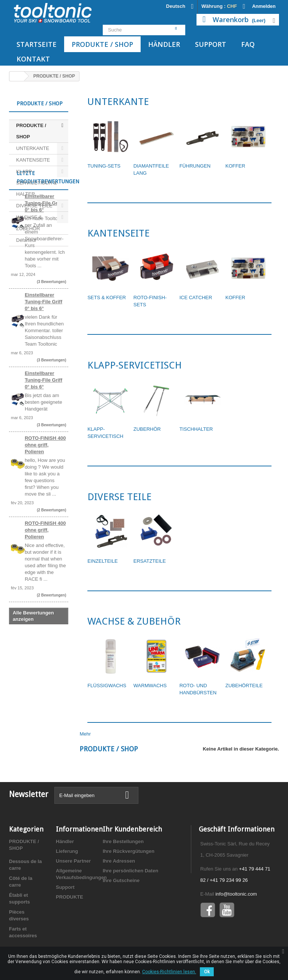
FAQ (248, 44)
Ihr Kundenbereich (132, 829)
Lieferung (67, 851)
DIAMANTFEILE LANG (151, 169)
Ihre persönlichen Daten (130, 871)
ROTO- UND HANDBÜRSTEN (198, 689)
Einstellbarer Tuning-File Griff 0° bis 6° (43, 295)
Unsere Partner (73, 861)
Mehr (85, 734)
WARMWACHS (150, 686)
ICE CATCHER (196, 297)
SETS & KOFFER (107, 297)
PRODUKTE (70, 897)
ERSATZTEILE (150, 561)
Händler (164, 44)
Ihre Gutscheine (121, 880)
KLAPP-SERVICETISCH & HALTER (36, 183)
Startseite (37, 44)
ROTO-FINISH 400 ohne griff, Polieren (45, 537)
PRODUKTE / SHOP (102, 44)
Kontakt (33, 59)
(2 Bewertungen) (51, 602)
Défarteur (26, 240)
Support (211, 44)
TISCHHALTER (196, 429)
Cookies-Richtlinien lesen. (169, 972)
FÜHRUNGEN (195, 166)
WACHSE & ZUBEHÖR (29, 223)
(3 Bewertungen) (51, 374)
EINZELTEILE (103, 561)
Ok (207, 972)
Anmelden (264, 6)
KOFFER (235, 166)
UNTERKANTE (33, 148)
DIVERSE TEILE (34, 206)
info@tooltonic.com (236, 894)
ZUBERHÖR (147, 429)
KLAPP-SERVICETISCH (105, 433)
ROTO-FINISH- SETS (150, 301)
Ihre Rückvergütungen (129, 851)
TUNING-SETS (104, 166)
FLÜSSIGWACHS (107, 686)
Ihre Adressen (119, 861)
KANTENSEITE (33, 160)
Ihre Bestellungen (123, 841)
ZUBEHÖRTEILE (244, 686)
